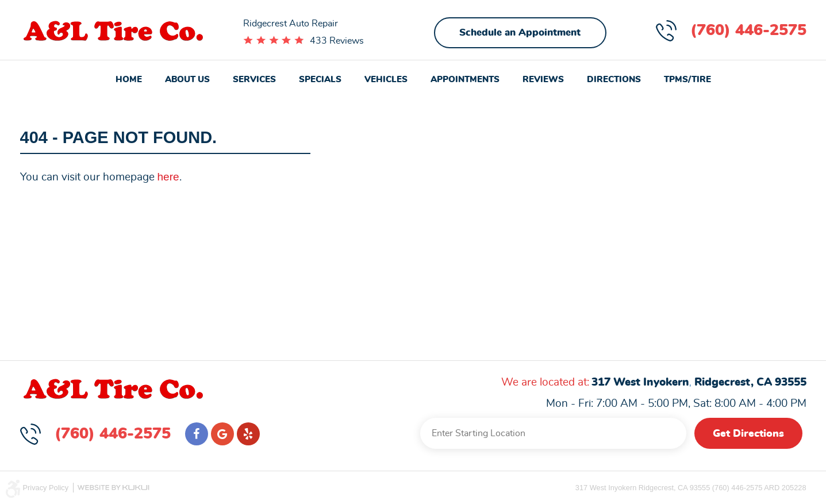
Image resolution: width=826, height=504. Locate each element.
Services (254, 80)
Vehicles (386, 80)
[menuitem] (129, 81)
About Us (187, 80)
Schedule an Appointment (520, 32)
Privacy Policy (46, 488)
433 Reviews (337, 41)
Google (222, 434)
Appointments (465, 80)
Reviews (543, 80)
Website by (113, 488)
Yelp (248, 434)
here (168, 177)
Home (129, 80)
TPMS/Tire (687, 80)
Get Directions (748, 434)
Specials (320, 80)
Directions (614, 80)
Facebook (197, 434)
